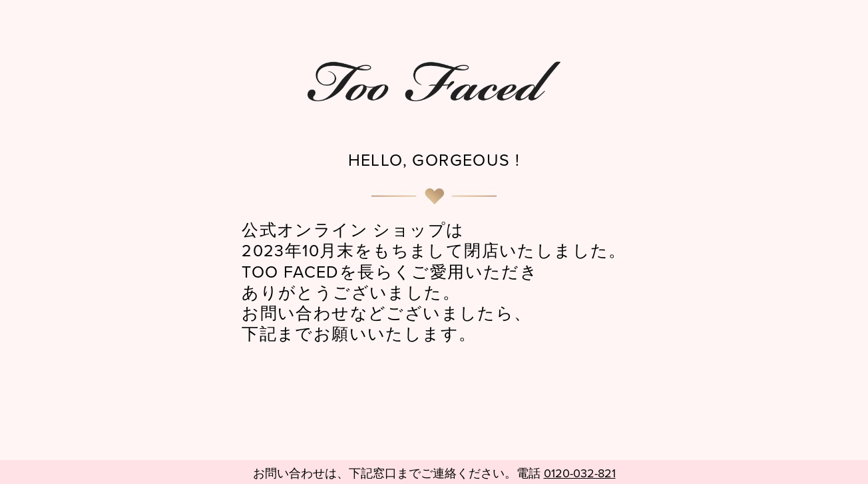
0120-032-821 (580, 474)
